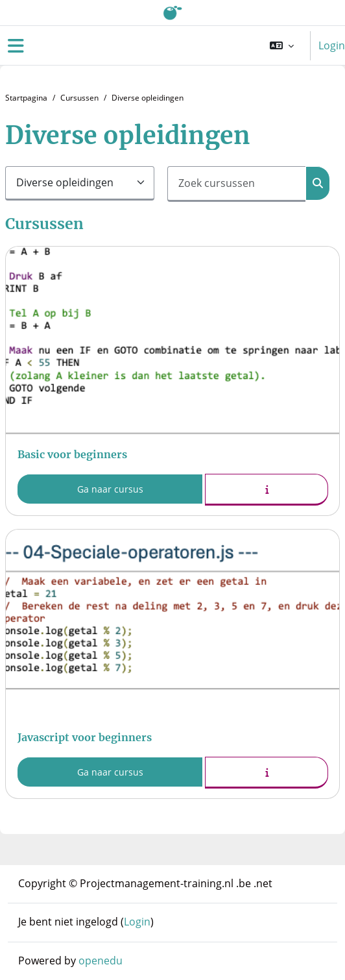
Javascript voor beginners (85, 737)
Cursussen (79, 98)
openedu (101, 961)
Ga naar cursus (110, 489)
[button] (282, 45)
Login (332, 45)
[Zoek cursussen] (237, 184)
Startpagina (26, 98)
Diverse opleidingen (148, 98)
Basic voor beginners (72, 454)
